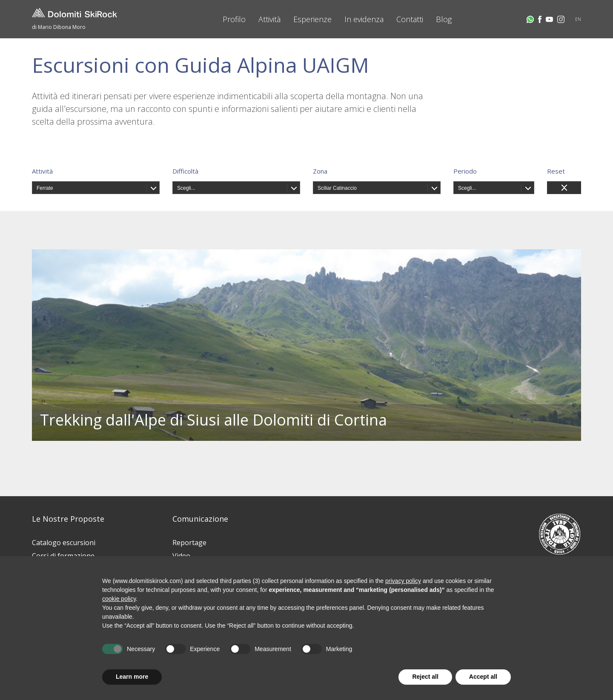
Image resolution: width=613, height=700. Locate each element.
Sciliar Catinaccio (337, 188)
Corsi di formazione (63, 556)
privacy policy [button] (403, 581)
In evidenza (364, 19)
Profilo (234, 19)
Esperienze (312, 19)
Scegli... (186, 188)
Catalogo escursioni (64, 543)
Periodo (465, 171)
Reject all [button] (425, 677)
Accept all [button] (483, 677)
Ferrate (45, 188)
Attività (269, 19)
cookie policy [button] (119, 599)
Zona (320, 171)
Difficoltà (185, 171)
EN (578, 19)
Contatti (410, 19)
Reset (556, 171)
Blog (444, 19)
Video (181, 556)
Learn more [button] (132, 677)
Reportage (189, 543)
